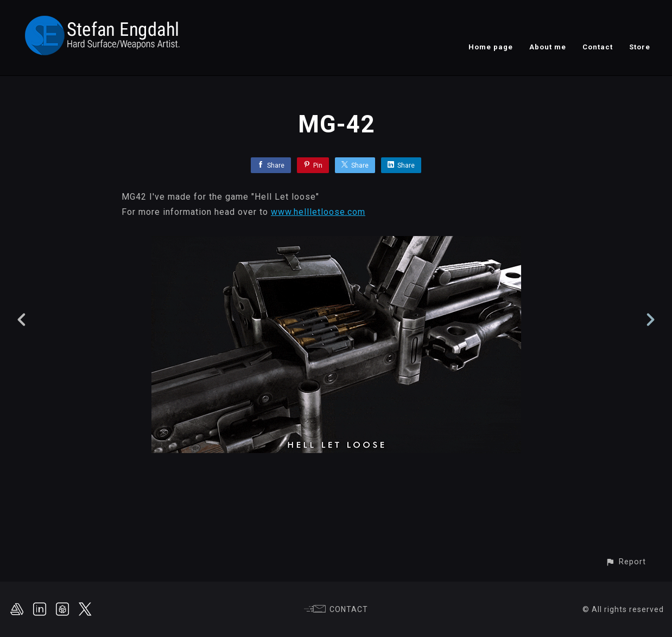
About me (548, 47)
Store (640, 47)
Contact (598, 47)
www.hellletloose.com (318, 212)
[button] (626, 562)
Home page (491, 47)
